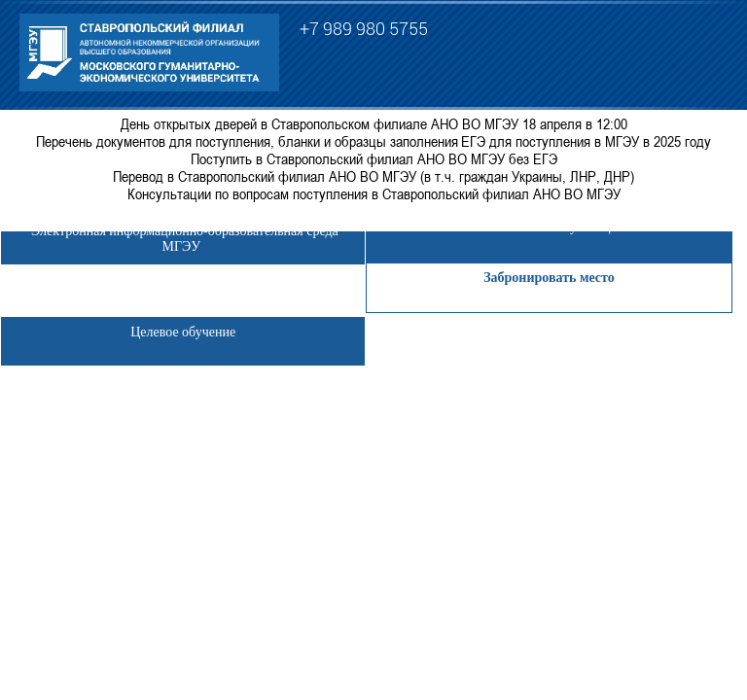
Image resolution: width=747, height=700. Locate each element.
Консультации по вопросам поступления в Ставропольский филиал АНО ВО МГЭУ (374, 193)
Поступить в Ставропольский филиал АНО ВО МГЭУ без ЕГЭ (374, 158)
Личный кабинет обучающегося (549, 227)
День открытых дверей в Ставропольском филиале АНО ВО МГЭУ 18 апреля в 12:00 (374, 123)
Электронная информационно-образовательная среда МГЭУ (183, 239)
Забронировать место (549, 278)
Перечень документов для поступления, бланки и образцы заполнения (247, 141)
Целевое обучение (183, 332)
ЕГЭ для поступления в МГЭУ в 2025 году (586, 141)
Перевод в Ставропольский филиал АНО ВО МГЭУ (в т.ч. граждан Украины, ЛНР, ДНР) (373, 176)
